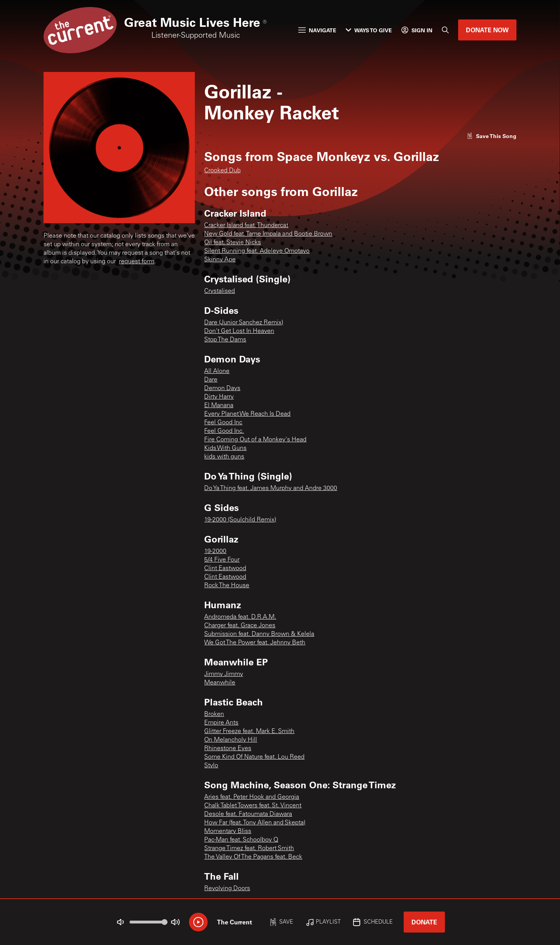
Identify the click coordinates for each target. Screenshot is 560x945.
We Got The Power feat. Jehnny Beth (255, 643)
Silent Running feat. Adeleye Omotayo (257, 251)
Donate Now (487, 30)
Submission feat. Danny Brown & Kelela (259, 634)
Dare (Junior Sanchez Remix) (244, 323)
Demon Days (222, 388)
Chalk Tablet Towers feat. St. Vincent (253, 806)
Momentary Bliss (228, 831)
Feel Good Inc (223, 423)
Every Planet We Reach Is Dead (247, 414)
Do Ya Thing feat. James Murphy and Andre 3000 (271, 488)
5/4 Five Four (222, 560)
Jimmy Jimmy (224, 674)
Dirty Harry (219, 397)
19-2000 (215, 551)
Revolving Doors (227, 889)
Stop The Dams (225, 340)
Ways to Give (369, 30)
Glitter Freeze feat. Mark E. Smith (249, 731)
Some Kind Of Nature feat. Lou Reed (254, 757)
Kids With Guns (225, 448)
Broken (214, 714)
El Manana (219, 406)
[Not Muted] (121, 922)
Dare (211, 380)
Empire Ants (221, 723)
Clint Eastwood (225, 569)
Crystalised (220, 291)
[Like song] (492, 136)
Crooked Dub (222, 171)
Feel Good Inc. (224, 431)
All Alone (217, 371)
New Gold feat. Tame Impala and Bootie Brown (268, 234)
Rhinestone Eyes (228, 749)
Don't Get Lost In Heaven (239, 331)
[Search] (445, 30)
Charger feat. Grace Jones (240, 626)
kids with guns (224, 457)
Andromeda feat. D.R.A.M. (240, 617)
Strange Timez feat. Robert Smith (249, 849)
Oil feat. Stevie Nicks (233, 243)
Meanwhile (220, 683)
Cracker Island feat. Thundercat (246, 226)
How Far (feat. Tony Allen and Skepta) (255, 823)
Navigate (317, 30)
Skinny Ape (220, 260)
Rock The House (227, 586)
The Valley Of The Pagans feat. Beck (253, 857)
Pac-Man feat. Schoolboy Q (241, 840)
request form (137, 262)
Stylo (211, 766)
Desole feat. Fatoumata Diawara (248, 814)
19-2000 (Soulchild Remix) (240, 520)
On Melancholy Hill (231, 740)
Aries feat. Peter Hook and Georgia (252, 797)
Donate (424, 922)
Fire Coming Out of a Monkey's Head (255, 440)
